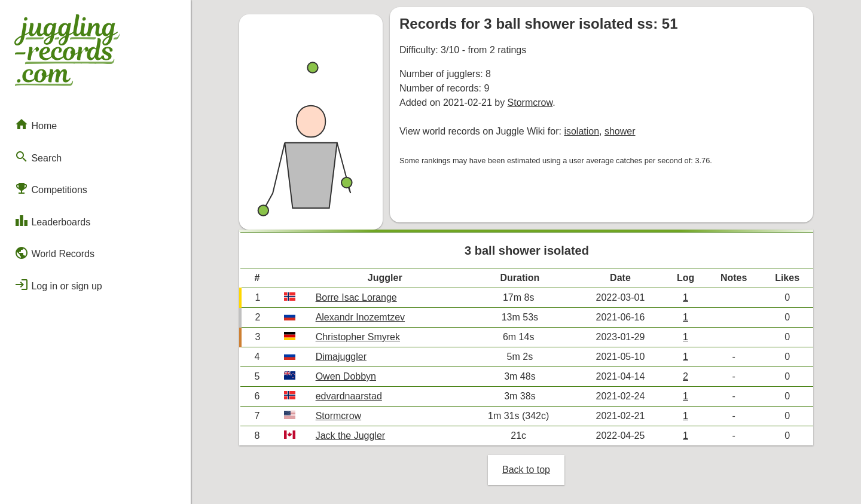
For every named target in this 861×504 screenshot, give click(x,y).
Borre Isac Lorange (356, 297)
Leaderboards (52, 221)
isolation (581, 131)
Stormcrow (530, 103)
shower (620, 131)
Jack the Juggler (351, 436)
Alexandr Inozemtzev (360, 317)
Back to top (526, 470)
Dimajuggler (341, 357)
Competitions (51, 188)
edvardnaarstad (349, 396)
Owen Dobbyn (346, 376)
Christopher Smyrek (358, 337)
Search (38, 157)
